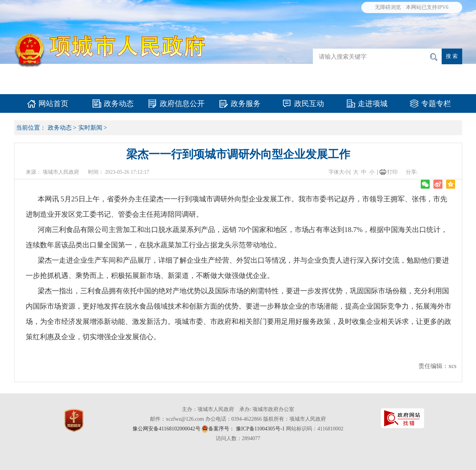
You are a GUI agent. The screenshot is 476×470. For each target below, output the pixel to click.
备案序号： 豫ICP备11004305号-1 (246, 429)
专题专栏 (436, 103)
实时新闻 (90, 128)
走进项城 (373, 103)
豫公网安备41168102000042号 (166, 429)
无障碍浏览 (388, 7)
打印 (392, 172)
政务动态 (119, 103)
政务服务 (246, 103)
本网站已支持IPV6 (427, 7)
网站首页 (53, 103)
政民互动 (309, 103)
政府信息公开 (182, 103)
